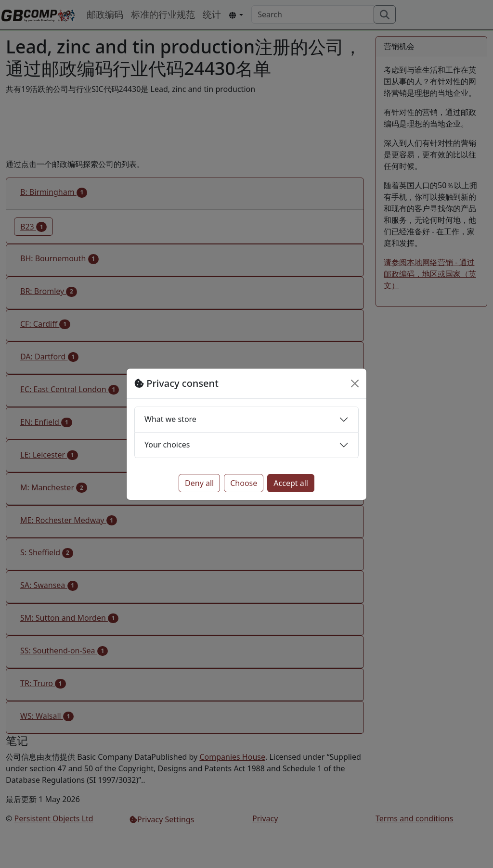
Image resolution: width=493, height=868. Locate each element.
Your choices (167, 445)
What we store (170, 419)
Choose (244, 483)
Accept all (291, 483)
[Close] (355, 383)
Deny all (199, 483)
